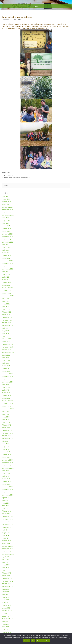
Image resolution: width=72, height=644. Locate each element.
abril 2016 (5, 476)
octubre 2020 (7, 350)
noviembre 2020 (8, 347)
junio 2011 (6, 621)
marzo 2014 (6, 538)
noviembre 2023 (8, 264)
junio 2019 (6, 385)
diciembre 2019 (7, 374)
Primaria (7, 172)
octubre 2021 (7, 323)
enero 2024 (6, 258)
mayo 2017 (6, 446)
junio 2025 (6, 218)
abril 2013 (5, 568)
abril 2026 (5, 196)
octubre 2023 (7, 266)
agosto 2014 (6, 527)
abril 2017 (5, 449)
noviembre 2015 (8, 490)
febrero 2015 (6, 511)
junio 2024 (6, 245)
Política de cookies (43, 641)
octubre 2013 (7, 551)
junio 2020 (6, 358)
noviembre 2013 (8, 549)
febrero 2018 (6, 425)
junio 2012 (6, 594)
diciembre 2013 (7, 546)
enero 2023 (6, 285)
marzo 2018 (6, 422)
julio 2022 (5, 299)
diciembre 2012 (7, 578)
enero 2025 (6, 231)
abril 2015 (5, 506)
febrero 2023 (6, 282)
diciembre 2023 (7, 261)
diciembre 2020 (7, 344)
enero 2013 (6, 576)
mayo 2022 (6, 304)
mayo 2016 (6, 473)
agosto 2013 (6, 557)
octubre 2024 (7, 239)
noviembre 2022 (8, 290)
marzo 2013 (6, 570)
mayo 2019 (6, 387)
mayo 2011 (6, 624)
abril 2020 (5, 363)
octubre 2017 (7, 436)
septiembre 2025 (8, 215)
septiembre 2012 (8, 586)
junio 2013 (6, 562)
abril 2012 (5, 600)
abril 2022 (5, 307)
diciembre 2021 (7, 317)
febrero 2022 (6, 312)
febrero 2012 (6, 605)
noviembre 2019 (8, 377)
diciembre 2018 (7, 401)
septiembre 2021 (8, 325)
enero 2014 (6, 543)
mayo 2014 (6, 533)
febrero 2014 (6, 541)
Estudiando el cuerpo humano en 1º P (17, 178)
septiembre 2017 (8, 438)
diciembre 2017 (7, 430)
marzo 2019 (6, 393)
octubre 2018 (7, 406)
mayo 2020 (6, 360)
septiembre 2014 (8, 525)
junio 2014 (6, 530)
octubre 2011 (7, 616)
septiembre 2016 (8, 468)
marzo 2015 (6, 508)
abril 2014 (5, 535)
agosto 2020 (6, 355)
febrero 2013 (6, 573)
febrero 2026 (6, 202)
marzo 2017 (6, 452)
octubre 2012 (7, 584)
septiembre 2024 (8, 242)
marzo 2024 (6, 253)
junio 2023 (6, 272)
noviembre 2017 (8, 433)
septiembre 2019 (8, 382)
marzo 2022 (6, 309)
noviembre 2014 (8, 519)
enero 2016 (6, 484)
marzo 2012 (6, 603)
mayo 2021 (6, 331)
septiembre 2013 (8, 554)
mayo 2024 (6, 247)
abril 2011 (5, 627)
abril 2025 (5, 223)
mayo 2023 (6, 274)
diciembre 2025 (7, 207)
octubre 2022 (7, 293)
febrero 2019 (6, 395)
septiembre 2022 (8, 296)
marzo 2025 (6, 226)
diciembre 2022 (7, 288)
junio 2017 (6, 444)
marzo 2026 (6, 199)
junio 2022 (6, 301)
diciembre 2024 (7, 234)
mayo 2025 (6, 220)
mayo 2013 (6, 565)
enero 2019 (6, 398)
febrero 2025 (6, 229)
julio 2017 (5, 441)
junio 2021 (6, 328)
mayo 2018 (6, 417)
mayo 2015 (6, 503)
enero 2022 (6, 315)
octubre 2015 (7, 492)
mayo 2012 (6, 597)
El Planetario (9, 175)
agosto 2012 (6, 589)
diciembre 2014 (7, 516)
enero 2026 (6, 204)
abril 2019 (5, 390)
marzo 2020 (6, 366)
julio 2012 (5, 592)
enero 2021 (6, 342)
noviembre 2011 (8, 613)
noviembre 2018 (8, 403)
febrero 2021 (6, 339)
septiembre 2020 (8, 352)
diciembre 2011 (7, 611)
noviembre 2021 (8, 320)
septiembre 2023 (8, 269)
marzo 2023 (6, 280)
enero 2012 (6, 608)
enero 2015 (6, 514)
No (33, 641)
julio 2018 (5, 412)
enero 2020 (6, 371)
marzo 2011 (6, 629)
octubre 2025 (7, 212)
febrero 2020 (6, 368)
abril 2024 (5, 250)
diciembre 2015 (7, 487)
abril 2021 (5, 333)
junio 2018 (6, 414)
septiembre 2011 (8, 619)
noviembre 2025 (8, 210)
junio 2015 (6, 500)
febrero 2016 (6, 481)
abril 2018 (5, 420)
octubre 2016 (7, 465)
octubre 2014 (7, 522)
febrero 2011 (6, 632)
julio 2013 (5, 560)
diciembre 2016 (7, 460)
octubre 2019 (7, 379)
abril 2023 (5, 277)
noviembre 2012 (8, 581)
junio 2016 (6, 471)
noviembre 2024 (8, 237)
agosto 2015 (6, 498)
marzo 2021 (6, 336)
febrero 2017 (6, 455)
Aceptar (27, 641)
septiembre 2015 (8, 495)
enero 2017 (6, 457)
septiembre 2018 (8, 409)
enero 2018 (6, 428)
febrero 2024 (6, 255)
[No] (69, 639)
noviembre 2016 (8, 463)
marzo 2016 (6, 479)
